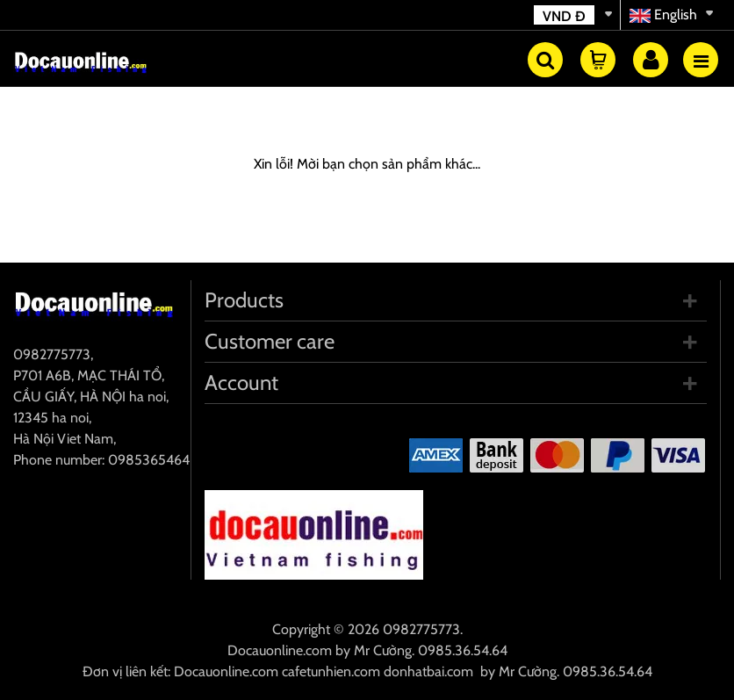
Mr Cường (383, 650)
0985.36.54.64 (463, 650)
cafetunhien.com (331, 671)
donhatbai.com (428, 671)
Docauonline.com (280, 650)
